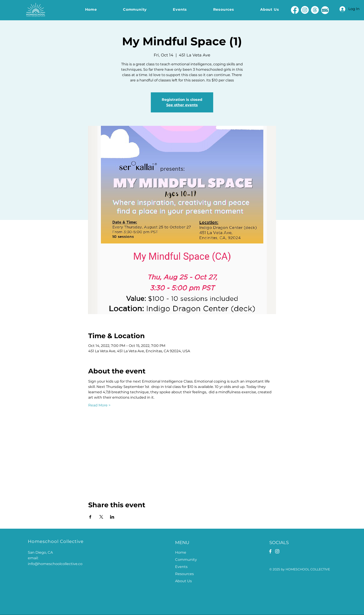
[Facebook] (295, 10)
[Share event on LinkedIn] (112, 517)
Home (181, 552)
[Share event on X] (101, 517)
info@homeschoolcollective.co (55, 564)
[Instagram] (305, 10)
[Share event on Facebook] (90, 517)
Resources (184, 574)
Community (186, 560)
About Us (183, 581)
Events (181, 567)
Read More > (99, 405)
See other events (182, 105)
